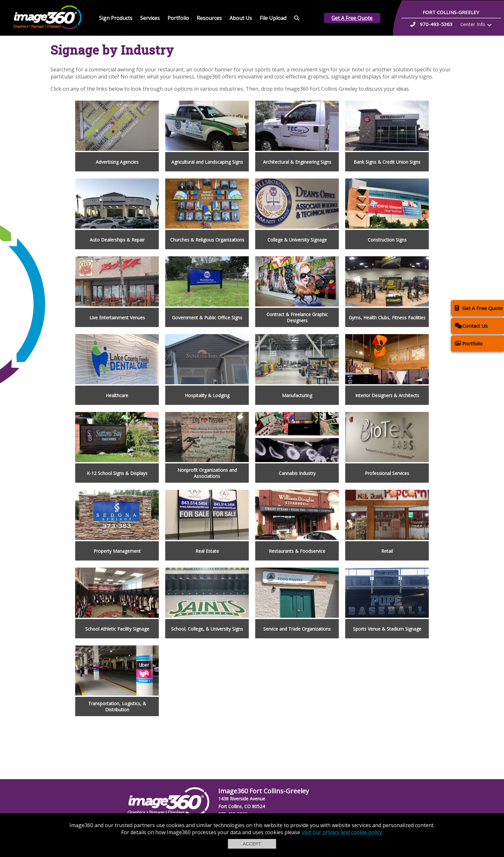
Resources (209, 18)
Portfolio (178, 18)
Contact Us (471, 326)
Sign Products (116, 18)
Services (150, 18)
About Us (241, 18)
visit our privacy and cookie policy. (342, 832)
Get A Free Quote (352, 18)
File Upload (273, 18)
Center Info (473, 24)
